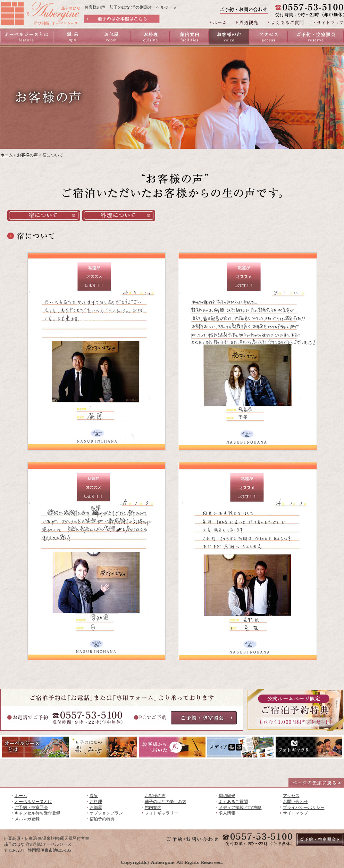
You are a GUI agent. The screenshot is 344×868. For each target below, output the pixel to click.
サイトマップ (295, 813)
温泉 (94, 796)
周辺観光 (227, 796)
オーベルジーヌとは (33, 802)
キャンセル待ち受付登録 (37, 813)
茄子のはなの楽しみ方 (166, 802)
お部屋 (96, 808)
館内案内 (153, 808)
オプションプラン (106, 813)
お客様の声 (27, 155)
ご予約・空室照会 (31, 808)
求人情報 (227, 813)
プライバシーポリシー (304, 808)
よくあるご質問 (233, 802)
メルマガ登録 (27, 819)
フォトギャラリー (161, 813)
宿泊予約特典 (102, 819)
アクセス (291, 796)
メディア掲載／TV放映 (240, 808)
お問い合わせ (295, 802)
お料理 (96, 802)
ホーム (7, 155)
